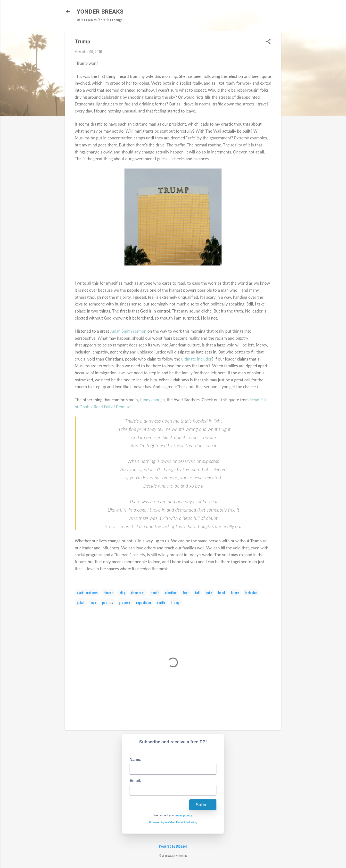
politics (107, 602)
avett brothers (87, 593)
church (108, 593)
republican (144, 602)
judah (81, 602)
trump (175, 602)
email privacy (184, 815)
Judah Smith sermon (128, 331)
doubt (155, 593)
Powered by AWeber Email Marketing (173, 822)
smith (161, 602)
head (222, 593)
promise (124, 602)
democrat (138, 593)
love (93, 602)
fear (186, 593)
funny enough (152, 400)
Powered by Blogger (173, 846)
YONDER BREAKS (100, 12)
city (122, 593)
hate (209, 593)
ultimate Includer (196, 359)
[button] (268, 42)
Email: (135, 781)
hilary (235, 593)
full (197, 593)
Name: (136, 759)
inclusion (251, 593)
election (171, 593)
